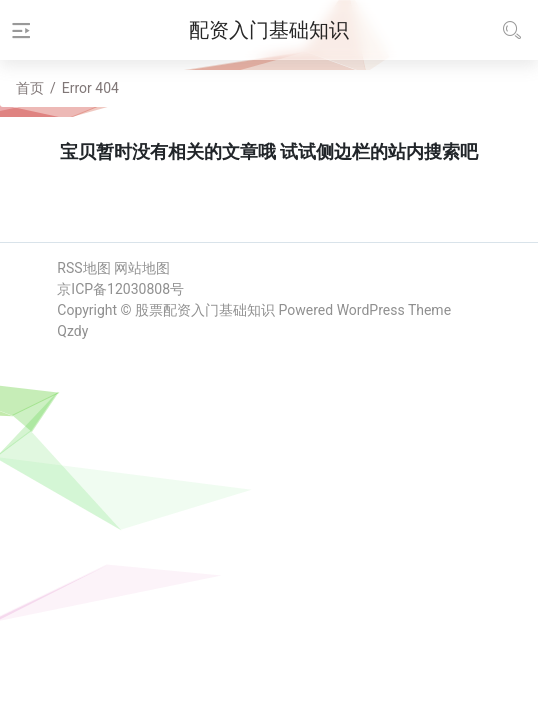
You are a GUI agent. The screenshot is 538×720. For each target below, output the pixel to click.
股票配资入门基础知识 (205, 310)
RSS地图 (83, 268)
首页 (30, 88)
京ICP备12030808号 (120, 289)
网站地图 (142, 268)
